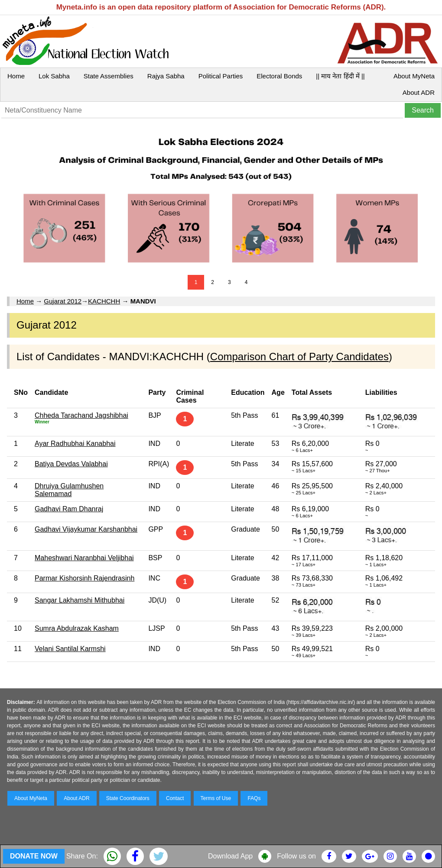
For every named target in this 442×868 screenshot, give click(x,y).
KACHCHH (104, 301)
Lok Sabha (54, 76)
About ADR (419, 92)
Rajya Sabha (166, 76)
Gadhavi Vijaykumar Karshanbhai (86, 529)
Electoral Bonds (279, 76)
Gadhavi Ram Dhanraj (69, 509)
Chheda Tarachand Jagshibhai (81, 415)
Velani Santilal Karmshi (70, 649)
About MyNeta (414, 76)
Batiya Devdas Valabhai (71, 464)
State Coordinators (128, 798)
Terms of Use (216, 798)
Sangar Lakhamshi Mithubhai (80, 600)
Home (16, 76)
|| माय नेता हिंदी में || (340, 76)
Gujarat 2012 (63, 301)
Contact (175, 798)
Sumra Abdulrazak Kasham (77, 628)
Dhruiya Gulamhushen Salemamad (69, 490)
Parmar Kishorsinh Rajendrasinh (84, 578)
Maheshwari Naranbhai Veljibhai (84, 558)
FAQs (254, 798)
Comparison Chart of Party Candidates (299, 357)
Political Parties (221, 76)
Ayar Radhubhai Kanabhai (75, 444)
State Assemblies (109, 76)
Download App (230, 856)
